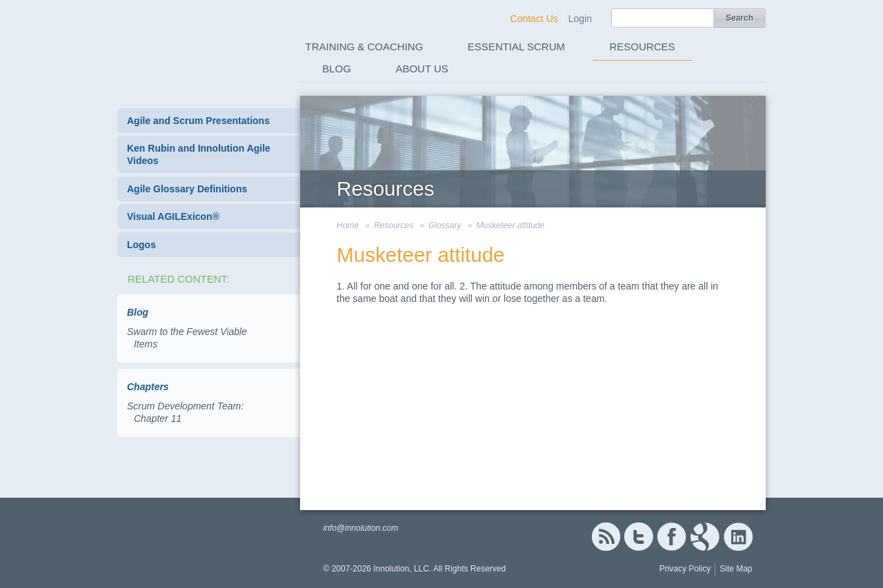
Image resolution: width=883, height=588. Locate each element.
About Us (421, 69)
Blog (337, 69)
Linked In (738, 537)
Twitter (639, 537)
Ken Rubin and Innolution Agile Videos (199, 154)
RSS (606, 537)
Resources (643, 47)
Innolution (195, 42)
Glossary (445, 225)
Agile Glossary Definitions (187, 189)
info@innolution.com (360, 528)
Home (348, 225)
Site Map (736, 569)
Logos (141, 245)
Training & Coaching (365, 47)
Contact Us (534, 19)
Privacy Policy (685, 569)
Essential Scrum (516, 47)
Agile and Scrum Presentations (198, 121)
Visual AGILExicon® (173, 216)
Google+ (705, 537)
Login (580, 19)
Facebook (672, 537)
